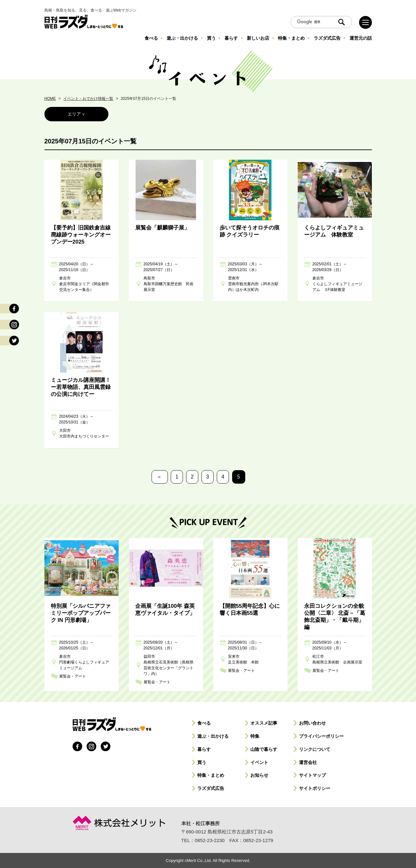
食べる (204, 723)
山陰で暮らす (264, 749)
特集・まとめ (211, 775)
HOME (50, 99)
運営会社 (308, 762)
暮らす (204, 749)
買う (202, 762)
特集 (255, 736)
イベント (259, 762)
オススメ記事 (264, 723)
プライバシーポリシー (321, 736)
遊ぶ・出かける (213, 736)
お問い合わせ (312, 723)
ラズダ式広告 (211, 788)
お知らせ (259, 775)
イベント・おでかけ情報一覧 (88, 99)
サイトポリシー (315, 788)
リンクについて (315, 749)
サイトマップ (312, 775)
